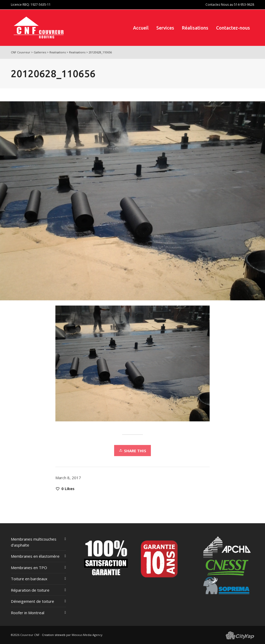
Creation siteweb (54, 635)
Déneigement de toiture (32, 601)
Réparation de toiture (30, 590)
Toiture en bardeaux (29, 579)
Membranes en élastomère (35, 556)
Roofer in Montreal (28, 613)
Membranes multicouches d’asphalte (34, 542)
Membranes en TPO (29, 568)
